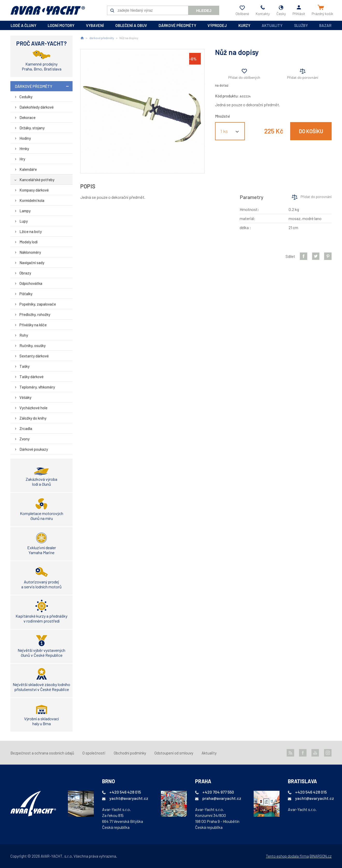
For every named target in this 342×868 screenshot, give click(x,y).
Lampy (25, 211)
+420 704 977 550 (218, 792)
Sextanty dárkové (34, 356)
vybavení (95, 25)
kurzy (244, 25)
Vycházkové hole (33, 408)
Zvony (24, 439)
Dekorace (27, 117)
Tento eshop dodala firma (287, 856)
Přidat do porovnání (303, 77)
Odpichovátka (31, 283)
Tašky (24, 366)
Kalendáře (28, 169)
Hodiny (25, 138)
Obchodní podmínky (130, 753)
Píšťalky (26, 294)
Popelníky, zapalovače (38, 304)
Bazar (325, 25)
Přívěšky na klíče (33, 325)
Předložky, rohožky (35, 314)
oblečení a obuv (131, 25)
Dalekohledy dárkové (37, 107)
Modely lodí (28, 242)
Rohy (24, 335)
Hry (22, 159)
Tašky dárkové (31, 377)
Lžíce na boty (31, 231)
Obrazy (25, 273)
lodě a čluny (23, 25)
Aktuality (272, 25)
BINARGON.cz (321, 856)
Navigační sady (32, 263)
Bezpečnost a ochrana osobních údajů (42, 753)
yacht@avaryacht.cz (129, 798)
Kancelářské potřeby (37, 180)
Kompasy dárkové (34, 190)
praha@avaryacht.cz (222, 798)
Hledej (204, 10)
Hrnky (24, 149)
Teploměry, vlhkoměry (37, 387)
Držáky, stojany (32, 128)
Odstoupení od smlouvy (174, 753)
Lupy (24, 221)
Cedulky (26, 97)
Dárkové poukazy (34, 449)
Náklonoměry (30, 252)
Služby (301, 25)
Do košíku (311, 131)
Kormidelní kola (32, 200)
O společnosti (94, 753)
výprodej (217, 25)
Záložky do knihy (33, 418)
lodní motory (61, 25)
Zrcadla (26, 428)
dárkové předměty (177, 25)
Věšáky (25, 397)
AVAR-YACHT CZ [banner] (48, 10)
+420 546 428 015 (125, 792)
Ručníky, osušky (33, 345)
